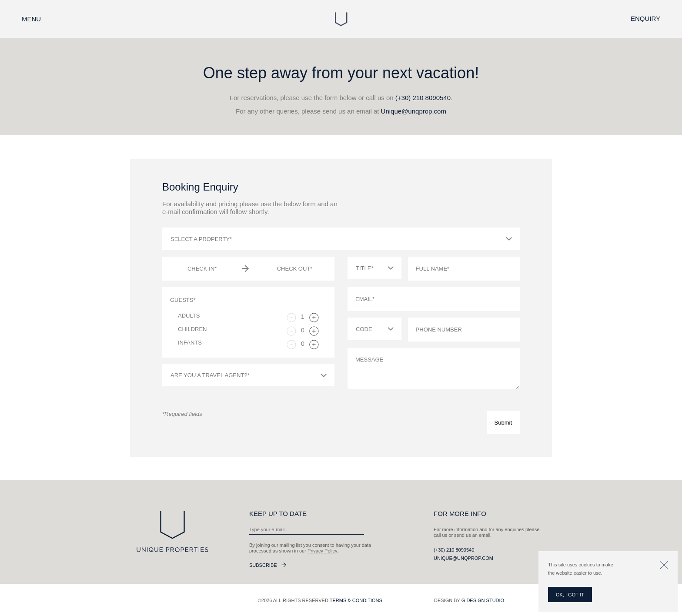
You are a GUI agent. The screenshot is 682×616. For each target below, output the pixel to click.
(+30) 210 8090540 (423, 98)
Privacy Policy (322, 551)
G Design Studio (483, 600)
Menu (31, 19)
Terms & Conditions (356, 600)
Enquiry (645, 18)
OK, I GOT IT (570, 595)
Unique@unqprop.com (414, 111)
